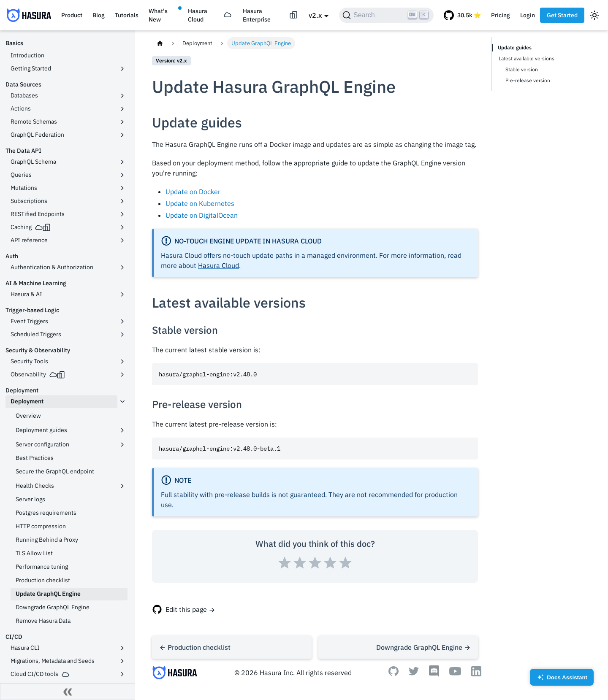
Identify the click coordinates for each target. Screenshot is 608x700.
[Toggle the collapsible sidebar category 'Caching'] (122, 227)
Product (72, 15)
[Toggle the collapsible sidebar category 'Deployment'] (122, 402)
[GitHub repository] (462, 15)
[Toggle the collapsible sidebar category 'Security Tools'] (122, 362)
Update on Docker (193, 192)
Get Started (562, 15)
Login (528, 15)
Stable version (522, 69)
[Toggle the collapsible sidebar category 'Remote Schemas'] (122, 122)
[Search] (386, 15)
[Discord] (434, 675)
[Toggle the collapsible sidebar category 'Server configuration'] (122, 445)
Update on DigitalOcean (202, 215)
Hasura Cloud (198, 15)
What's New (158, 15)
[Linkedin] (476, 674)
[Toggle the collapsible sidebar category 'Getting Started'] (122, 69)
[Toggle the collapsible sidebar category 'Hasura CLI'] (122, 648)
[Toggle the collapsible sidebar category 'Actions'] (122, 109)
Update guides (515, 47)
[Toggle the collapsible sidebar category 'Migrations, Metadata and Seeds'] (122, 661)
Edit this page (186, 609)
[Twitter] (414, 673)
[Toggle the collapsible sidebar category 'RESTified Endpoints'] (122, 214)
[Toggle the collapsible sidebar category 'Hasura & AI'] (122, 295)
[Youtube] (455, 673)
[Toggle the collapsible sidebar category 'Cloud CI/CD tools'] (122, 674)
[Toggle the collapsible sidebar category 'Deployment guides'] (122, 430)
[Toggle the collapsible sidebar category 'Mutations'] (122, 188)
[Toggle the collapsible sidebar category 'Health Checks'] (122, 486)
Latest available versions (527, 58)
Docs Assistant (562, 680)
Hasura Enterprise (257, 15)
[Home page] (160, 43)
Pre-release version (528, 80)
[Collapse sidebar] (68, 692)
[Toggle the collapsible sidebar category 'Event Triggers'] (122, 322)
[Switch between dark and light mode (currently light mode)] (594, 15)
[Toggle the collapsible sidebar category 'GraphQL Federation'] (122, 135)
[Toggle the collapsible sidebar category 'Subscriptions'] (122, 201)
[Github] (394, 673)
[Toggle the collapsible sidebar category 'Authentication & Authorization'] (122, 268)
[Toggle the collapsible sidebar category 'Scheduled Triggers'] (122, 335)
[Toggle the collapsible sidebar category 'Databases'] (122, 96)
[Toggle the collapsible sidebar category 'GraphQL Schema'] (122, 162)
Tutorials (127, 15)
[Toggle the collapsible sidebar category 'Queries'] (122, 175)
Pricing (501, 15)
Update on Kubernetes (200, 203)
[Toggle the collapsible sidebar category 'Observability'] (122, 375)
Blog (99, 15)
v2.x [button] (315, 15)
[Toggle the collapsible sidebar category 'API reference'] (122, 241)
